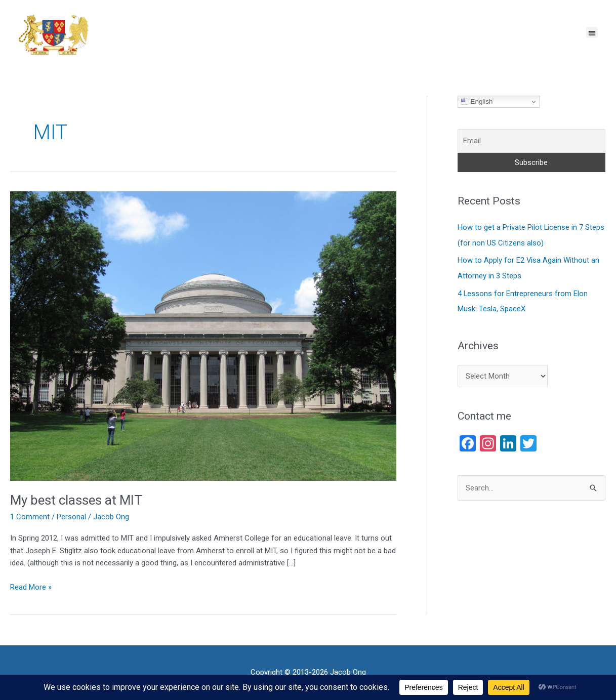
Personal (71, 517)
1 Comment (30, 517)
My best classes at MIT (77, 500)
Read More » (31, 586)
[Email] (531, 141)
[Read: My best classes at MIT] (203, 336)
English (477, 102)
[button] (592, 33)
